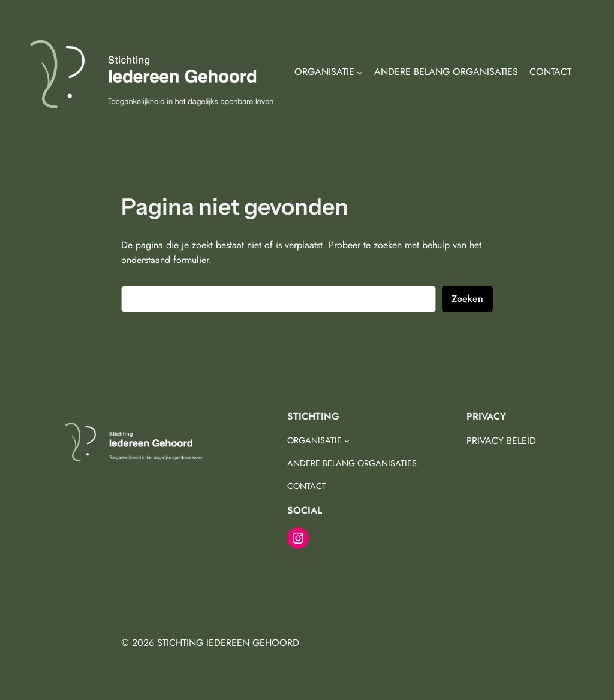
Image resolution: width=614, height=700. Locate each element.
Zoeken (467, 299)
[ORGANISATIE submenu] (360, 73)
